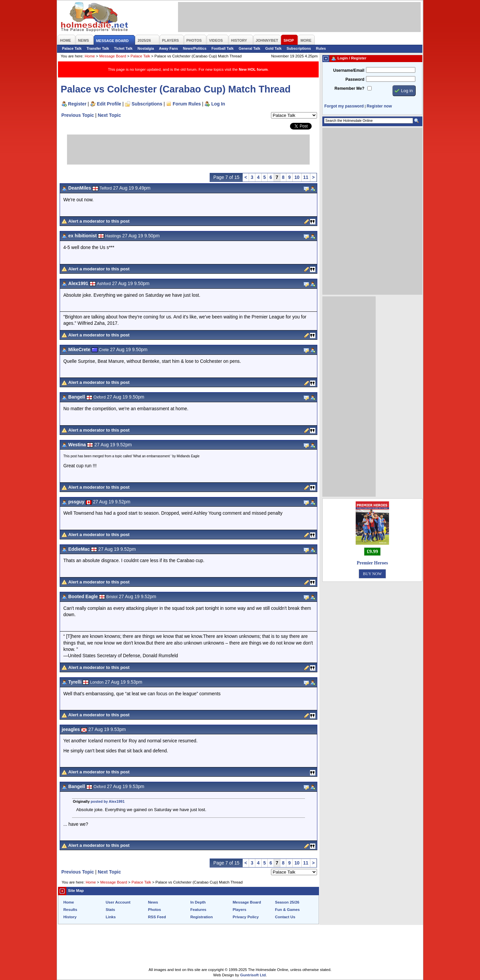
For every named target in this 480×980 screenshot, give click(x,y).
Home (90, 56)
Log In (218, 104)
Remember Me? (349, 88)
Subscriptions (299, 48)
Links (111, 917)
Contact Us (285, 917)
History (70, 917)
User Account (118, 902)
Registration (201, 917)
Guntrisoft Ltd (253, 975)
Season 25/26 (287, 902)
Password (355, 79)
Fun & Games (287, 910)
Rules (321, 48)
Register (77, 104)
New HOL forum (253, 69)
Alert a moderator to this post (99, 221)
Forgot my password (344, 106)
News (153, 902)
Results (70, 910)
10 (297, 177)
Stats (110, 910)
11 (306, 177)
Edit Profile (109, 104)
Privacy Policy (246, 917)
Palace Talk (72, 48)
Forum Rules (187, 104)
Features (198, 910)
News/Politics (195, 48)
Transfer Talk (98, 48)
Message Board (113, 56)
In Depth (198, 902)
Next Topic (109, 115)
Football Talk (222, 48)
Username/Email (349, 70)
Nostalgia (146, 48)
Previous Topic (78, 115)
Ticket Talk (123, 48)
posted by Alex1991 (108, 801)
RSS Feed (157, 917)
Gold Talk (273, 48)
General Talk (249, 48)
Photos (154, 910)
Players (239, 910)
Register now (379, 106)
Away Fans (168, 48)
